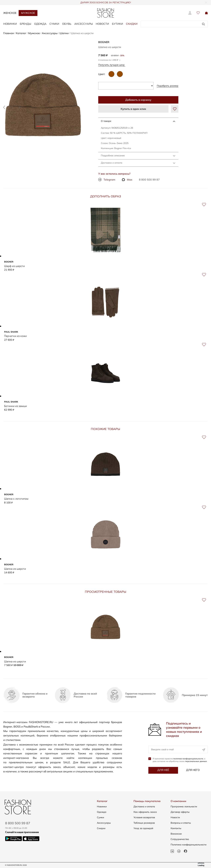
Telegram (107, 180)
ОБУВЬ (67, 24)
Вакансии (176, 834)
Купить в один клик (133, 109)
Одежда (102, 812)
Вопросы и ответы (181, 823)
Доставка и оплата (112, 163)
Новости (102, 24)
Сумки (100, 817)
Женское (10, 13)
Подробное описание (113, 155)
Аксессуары (104, 823)
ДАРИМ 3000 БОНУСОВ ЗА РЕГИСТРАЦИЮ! (106, 3)
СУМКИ (54, 24)
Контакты (176, 828)
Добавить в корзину (138, 100)
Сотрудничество (180, 839)
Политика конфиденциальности (188, 845)
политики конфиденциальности (188, 760)
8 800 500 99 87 (149, 180)
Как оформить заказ (145, 812)
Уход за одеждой (143, 828)
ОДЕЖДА (40, 24)
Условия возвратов (144, 817)
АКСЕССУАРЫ (84, 24)
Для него (193, 771)
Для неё (163, 771)
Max (127, 180)
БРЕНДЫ (25, 24)
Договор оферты (180, 812)
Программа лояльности (184, 806)
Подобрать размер (168, 86)
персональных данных (196, 762)
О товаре (106, 121)
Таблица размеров (144, 823)
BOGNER (104, 42)
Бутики (117, 24)
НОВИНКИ (10, 24)
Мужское (28, 13)
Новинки (102, 806)
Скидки (132, 24)
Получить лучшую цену (113, 65)
